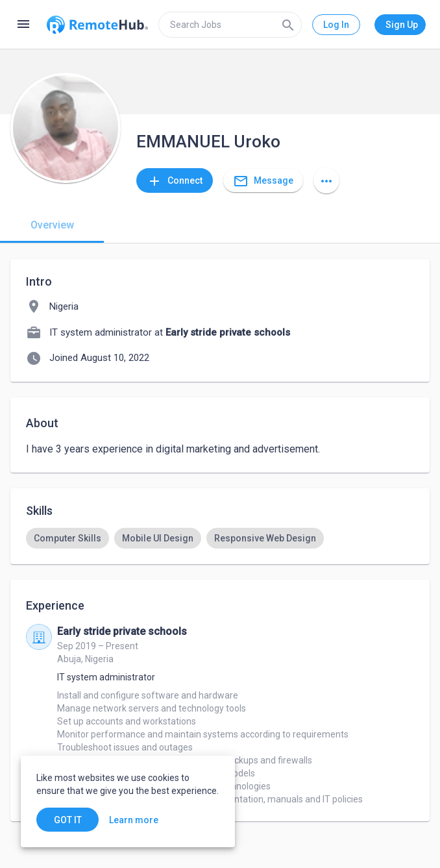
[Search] (288, 25)
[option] (67, 538)
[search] (230, 25)
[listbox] (220, 538)
